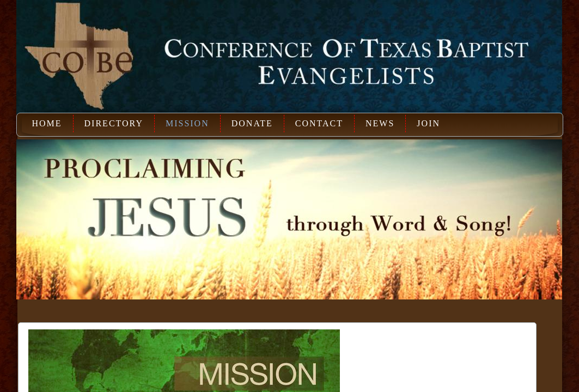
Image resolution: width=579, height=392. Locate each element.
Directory (114, 123)
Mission (187, 123)
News (380, 123)
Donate (252, 123)
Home (47, 123)
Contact (319, 123)
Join (428, 123)
